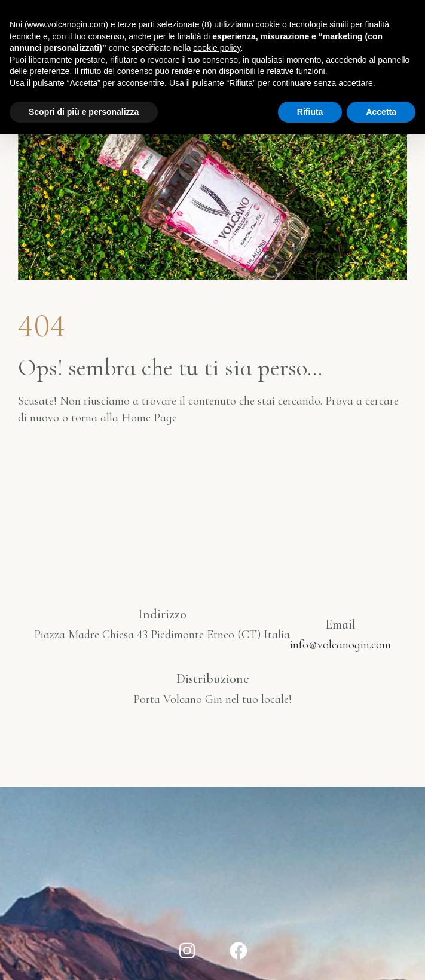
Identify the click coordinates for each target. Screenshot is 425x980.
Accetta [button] (381, 112)
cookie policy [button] (217, 48)
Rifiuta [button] (310, 112)
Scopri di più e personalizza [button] (84, 112)
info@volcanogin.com (340, 645)
